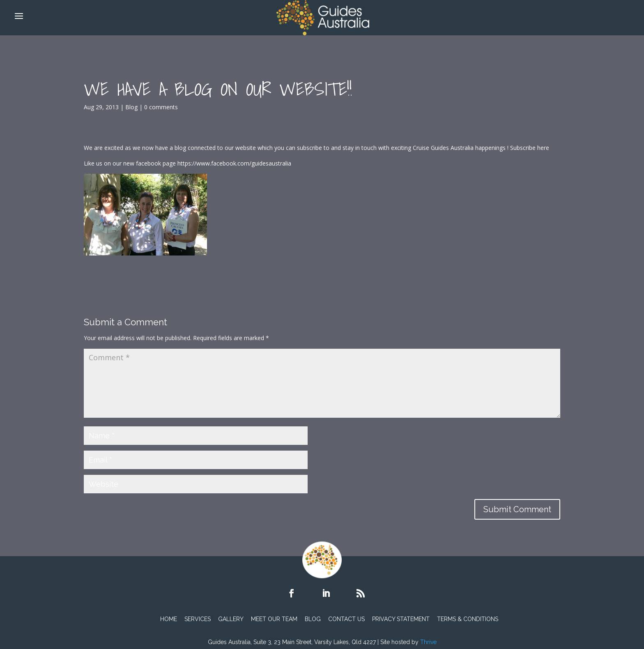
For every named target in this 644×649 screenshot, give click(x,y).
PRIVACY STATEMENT (401, 619)
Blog (131, 107)
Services (198, 619)
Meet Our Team (274, 619)
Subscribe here (530, 148)
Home (169, 619)
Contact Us (346, 619)
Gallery (231, 619)
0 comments (161, 107)
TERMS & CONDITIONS (468, 619)
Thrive (428, 642)
